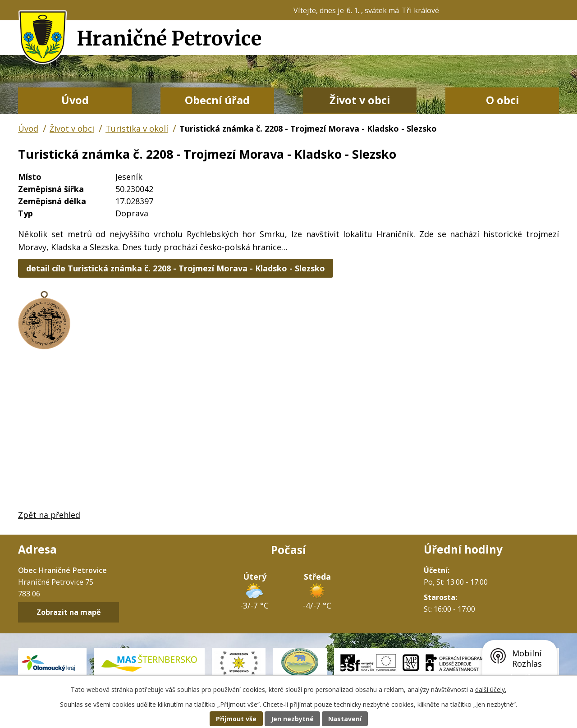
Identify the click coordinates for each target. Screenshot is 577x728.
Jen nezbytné (292, 719)
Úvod (75, 100)
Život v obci (360, 100)
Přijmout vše (236, 719)
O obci (502, 100)
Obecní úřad (217, 100)
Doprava (132, 213)
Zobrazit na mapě (69, 613)
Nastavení (345, 719)
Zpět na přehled (49, 515)
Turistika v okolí (137, 128)
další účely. (491, 689)
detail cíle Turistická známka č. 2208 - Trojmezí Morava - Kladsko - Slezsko (176, 268)
